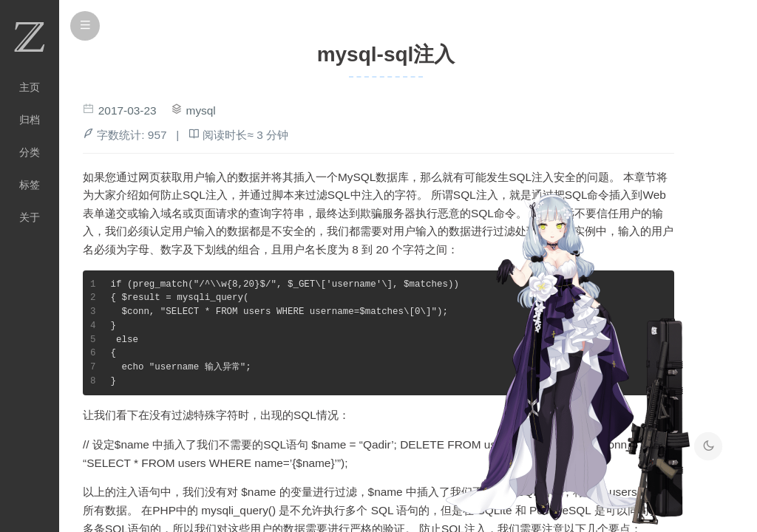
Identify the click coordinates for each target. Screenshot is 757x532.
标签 (30, 185)
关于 (30, 217)
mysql (201, 110)
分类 (30, 152)
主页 (30, 87)
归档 (30, 120)
